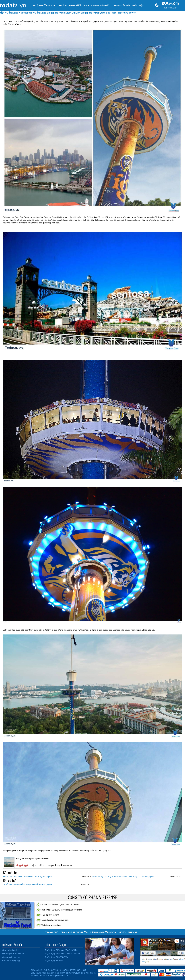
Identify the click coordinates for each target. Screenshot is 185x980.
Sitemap (133, 932)
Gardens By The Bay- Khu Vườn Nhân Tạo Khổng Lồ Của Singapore (123, 877)
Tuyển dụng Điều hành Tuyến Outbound (63, 954)
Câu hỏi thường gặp (11, 961)
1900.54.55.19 (170, 3)
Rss (177, 941)
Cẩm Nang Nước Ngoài (103, 932)
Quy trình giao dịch (11, 950)
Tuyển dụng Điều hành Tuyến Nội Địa (61, 950)
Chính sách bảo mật (11, 957)
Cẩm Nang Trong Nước (74, 932)
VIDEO (122, 932)
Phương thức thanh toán (13, 954)
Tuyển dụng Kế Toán (54, 961)
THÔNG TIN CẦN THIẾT (12, 945)
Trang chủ (52, 932)
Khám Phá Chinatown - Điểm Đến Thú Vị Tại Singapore (28, 877)
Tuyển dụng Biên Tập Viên (57, 957)
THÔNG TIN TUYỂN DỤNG (56, 945)
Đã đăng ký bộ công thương (15, 972)
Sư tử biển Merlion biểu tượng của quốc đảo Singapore (28, 884)
